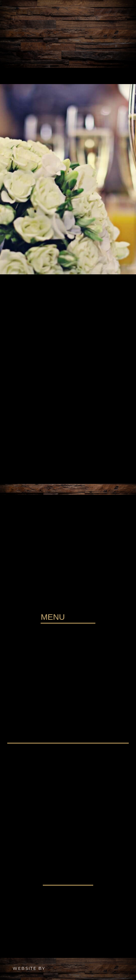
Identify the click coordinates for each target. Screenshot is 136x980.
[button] (68, 76)
